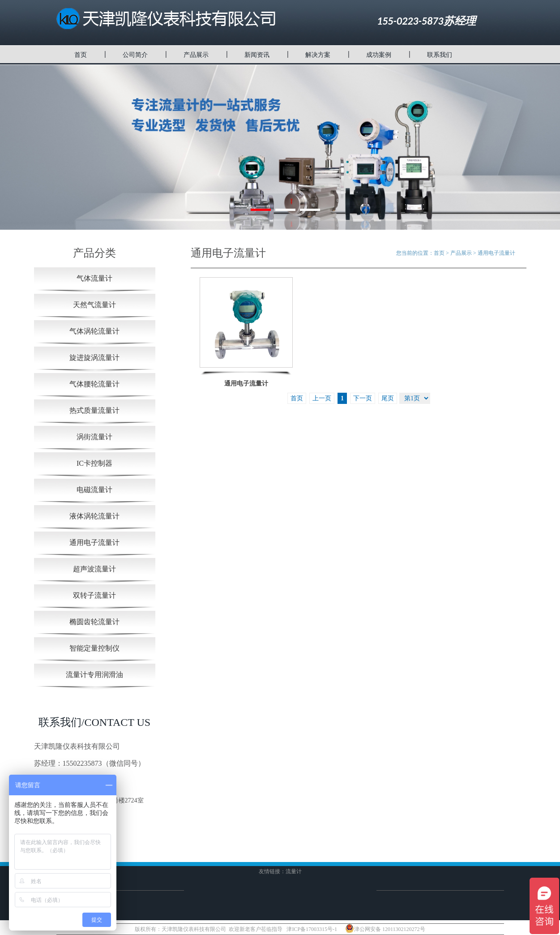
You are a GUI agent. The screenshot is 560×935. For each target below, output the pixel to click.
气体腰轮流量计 (94, 384)
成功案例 (379, 55)
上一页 (322, 398)
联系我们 (440, 55)
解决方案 (318, 55)
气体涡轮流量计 (94, 331)
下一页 (363, 398)
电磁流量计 (94, 490)
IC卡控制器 (94, 463)
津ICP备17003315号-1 (312, 929)
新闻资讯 (257, 55)
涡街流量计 (94, 437)
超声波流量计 (94, 569)
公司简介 (135, 55)
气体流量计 (94, 278)
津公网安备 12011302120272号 (385, 928)
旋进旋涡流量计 (94, 358)
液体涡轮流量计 (94, 516)
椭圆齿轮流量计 (94, 622)
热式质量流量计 (94, 410)
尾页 (388, 398)
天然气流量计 (94, 305)
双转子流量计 (94, 595)
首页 (81, 55)
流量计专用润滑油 (94, 675)
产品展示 (196, 55)
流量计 (294, 871)
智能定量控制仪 (94, 648)
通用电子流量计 (94, 543)
